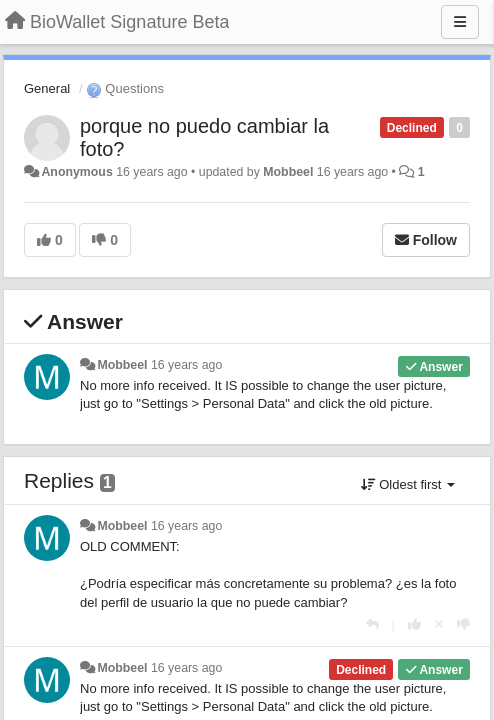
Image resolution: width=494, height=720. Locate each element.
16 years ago (186, 365)
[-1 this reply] (463, 624)
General (47, 88)
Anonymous (76, 172)
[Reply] (372, 624)
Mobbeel (288, 172)
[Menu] (460, 22)
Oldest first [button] (408, 484)
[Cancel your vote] (439, 624)
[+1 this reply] (414, 624)
